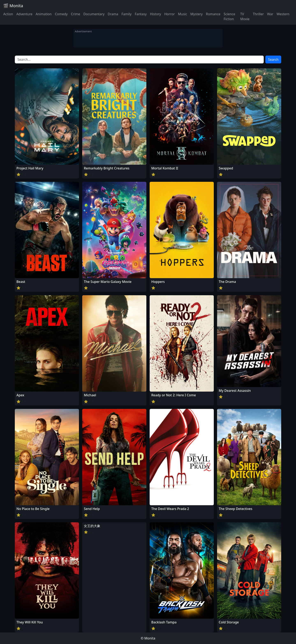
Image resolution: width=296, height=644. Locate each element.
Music (183, 14)
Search (273, 59)
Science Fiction (229, 16)
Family (127, 14)
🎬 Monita (13, 6)
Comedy (61, 14)
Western (283, 14)
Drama (113, 14)
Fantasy (141, 14)
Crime (76, 14)
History (155, 14)
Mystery (197, 14)
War (270, 14)
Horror (169, 14)
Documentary (94, 14)
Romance (213, 14)
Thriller (258, 14)
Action (8, 14)
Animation (44, 14)
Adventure (24, 14)
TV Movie (245, 16)
